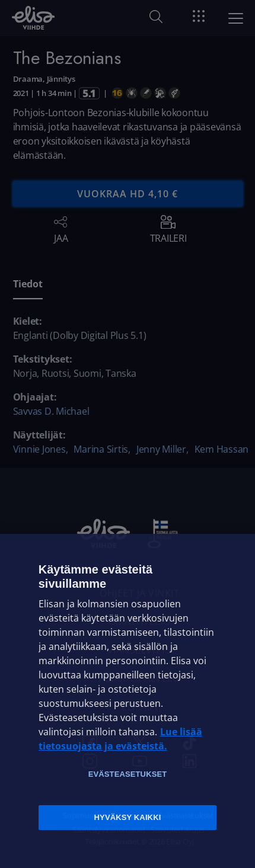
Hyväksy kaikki (128, 817)
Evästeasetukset (128, 774)
